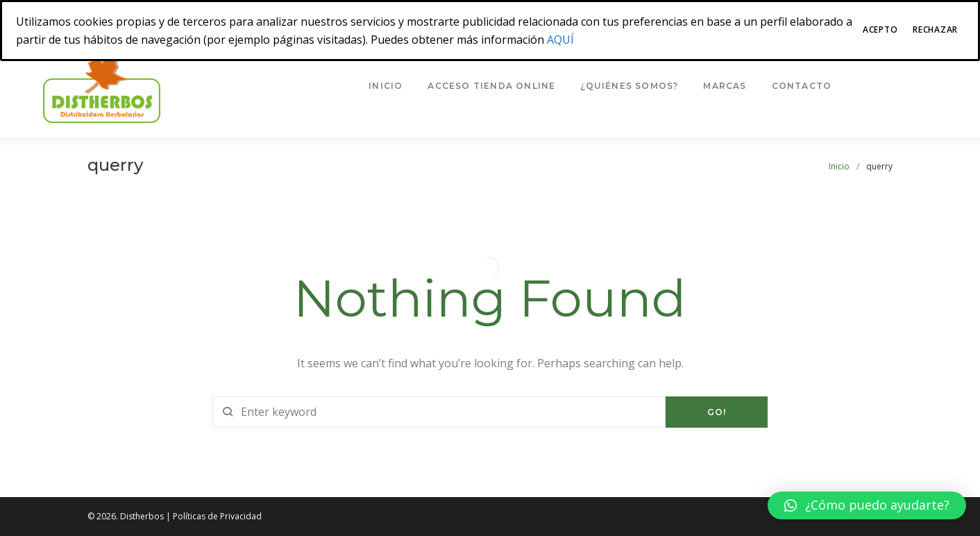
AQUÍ (560, 40)
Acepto (880, 30)
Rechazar (935, 30)
